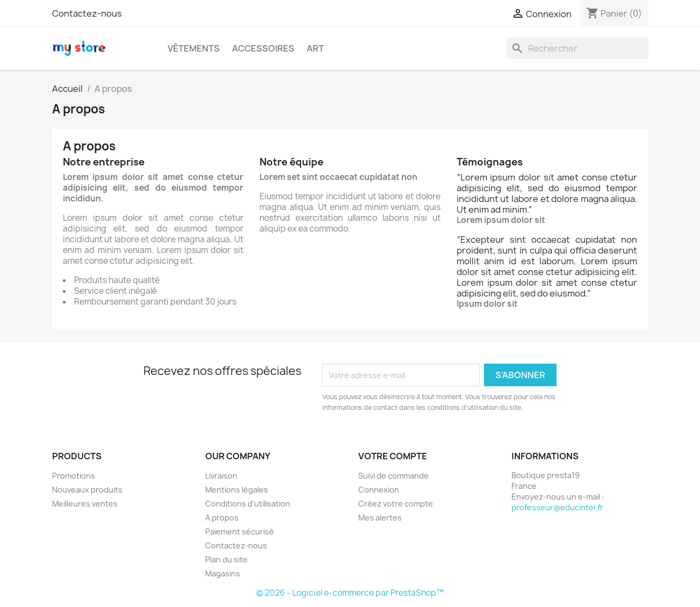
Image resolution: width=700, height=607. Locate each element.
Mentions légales (237, 490)
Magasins (223, 573)
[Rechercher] (578, 48)
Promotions (74, 476)
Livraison (221, 476)
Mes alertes (380, 518)
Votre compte (393, 456)
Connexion (379, 490)
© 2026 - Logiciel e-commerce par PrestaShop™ (350, 593)
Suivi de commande (394, 476)
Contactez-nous (87, 13)
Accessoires (263, 48)
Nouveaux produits (87, 490)
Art (315, 48)
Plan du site (226, 559)
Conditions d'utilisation (248, 504)
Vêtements (194, 48)
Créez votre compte (396, 504)
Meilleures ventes (85, 504)
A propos (222, 518)
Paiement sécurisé (240, 532)
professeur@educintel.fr (557, 507)
